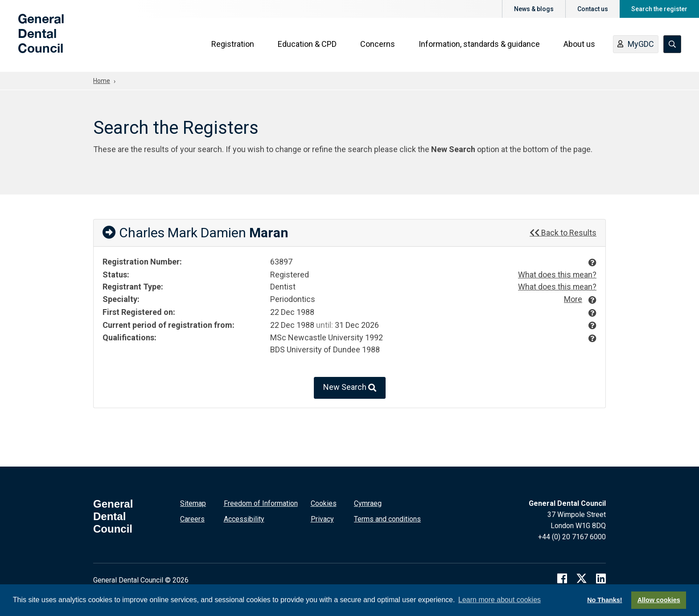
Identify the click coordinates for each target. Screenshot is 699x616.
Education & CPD (308, 45)
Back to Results (563, 233)
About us (580, 45)
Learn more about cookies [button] (500, 600)
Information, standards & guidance (480, 45)
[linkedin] (601, 577)
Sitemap (193, 503)
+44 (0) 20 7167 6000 (572, 536)
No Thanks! (604, 600)
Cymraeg (368, 503)
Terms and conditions (387, 519)
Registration (233, 45)
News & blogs (534, 9)
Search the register (659, 9)
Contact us (593, 9)
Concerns (378, 45)
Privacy (322, 519)
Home (102, 81)
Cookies (324, 503)
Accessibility (244, 519)
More (573, 299)
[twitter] (582, 577)
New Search (350, 387)
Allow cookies (659, 600)
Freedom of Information (261, 503)
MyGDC (636, 46)
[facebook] (562, 577)
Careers (192, 519)
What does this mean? (557, 275)
